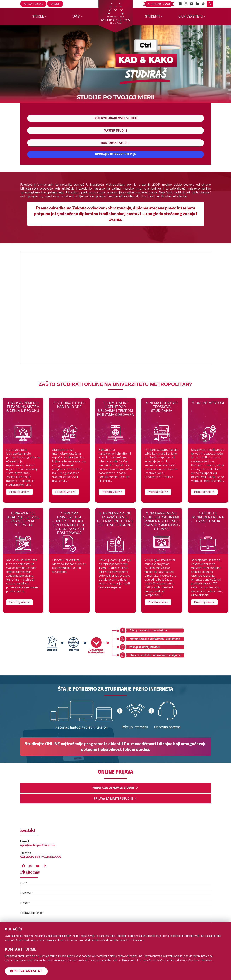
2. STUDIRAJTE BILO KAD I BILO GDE (69, 405)
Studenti (152, 17)
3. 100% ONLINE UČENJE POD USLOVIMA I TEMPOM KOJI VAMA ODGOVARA (115, 409)
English (55, 4)
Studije (38, 17)
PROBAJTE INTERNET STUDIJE (115, 154)
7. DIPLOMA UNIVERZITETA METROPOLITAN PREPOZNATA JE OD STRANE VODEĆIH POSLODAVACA (69, 523)
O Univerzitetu (191, 17)
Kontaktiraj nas (33, 4)
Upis (76, 17)
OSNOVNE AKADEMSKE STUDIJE (115, 118)
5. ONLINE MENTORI (208, 403)
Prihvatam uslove (26, 971)
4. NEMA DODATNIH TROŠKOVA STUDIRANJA (162, 407)
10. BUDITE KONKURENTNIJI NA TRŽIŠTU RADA (208, 517)
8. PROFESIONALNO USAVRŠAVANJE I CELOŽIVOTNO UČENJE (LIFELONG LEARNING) (115, 519)
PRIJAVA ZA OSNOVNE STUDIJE (116, 788)
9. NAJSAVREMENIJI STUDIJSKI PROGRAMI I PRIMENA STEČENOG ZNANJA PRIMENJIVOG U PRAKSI (162, 521)
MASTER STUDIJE (115, 131)
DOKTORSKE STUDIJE (116, 143)
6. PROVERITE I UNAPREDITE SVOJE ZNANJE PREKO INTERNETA (23, 519)
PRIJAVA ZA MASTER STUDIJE (116, 798)
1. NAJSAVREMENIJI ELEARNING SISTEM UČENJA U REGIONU (23, 407)
